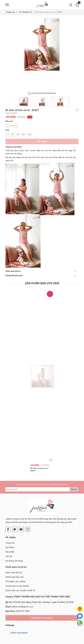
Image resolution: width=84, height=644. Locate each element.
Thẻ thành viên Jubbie (15, 566)
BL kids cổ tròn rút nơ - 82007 (40, 471)
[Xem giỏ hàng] (77, 5)
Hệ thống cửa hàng (14, 545)
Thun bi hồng (12, 127)
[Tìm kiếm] (71, 5)
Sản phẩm (10, 536)
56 (13, 136)
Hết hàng (42, 143)
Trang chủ (10, 528)
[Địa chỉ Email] (37, 491)
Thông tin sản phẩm (41, 148)
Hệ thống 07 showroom (42, 602)
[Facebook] (8, 514)
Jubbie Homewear (19, 617)
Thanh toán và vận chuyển (17, 571)
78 (18, 136)
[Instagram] (28, 514)
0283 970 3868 (23, 596)
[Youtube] (21, 514)
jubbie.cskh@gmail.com (22, 591)
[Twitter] (15, 514)
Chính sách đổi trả (41, 272)
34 (8, 136)
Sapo (59, 641)
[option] (42, 46)
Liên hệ (9, 541)
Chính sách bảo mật (14, 562)
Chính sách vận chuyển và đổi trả (20, 575)
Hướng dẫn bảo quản (41, 277)
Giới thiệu (10, 532)
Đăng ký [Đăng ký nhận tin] (74, 491)
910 (23, 136)
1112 (29, 136)
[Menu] (7, 5)
